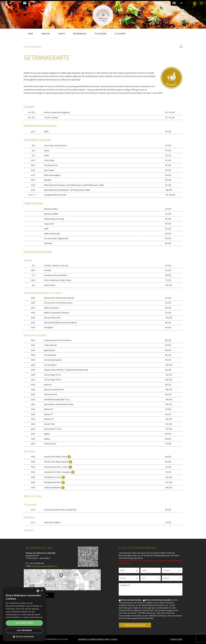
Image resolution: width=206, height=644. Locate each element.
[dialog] (24, 614)
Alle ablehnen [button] (24, 630)
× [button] (42, 591)
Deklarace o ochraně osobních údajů (93, 639)
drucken (181, 47)
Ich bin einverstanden (131, 600)
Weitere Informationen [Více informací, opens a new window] (33, 617)
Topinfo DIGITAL (176, 639)
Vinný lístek (171, 78)
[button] (24, 637)
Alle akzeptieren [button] (24, 623)
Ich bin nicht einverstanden (158, 600)
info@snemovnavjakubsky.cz (45, 566)
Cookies (114, 639)
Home (26, 47)
